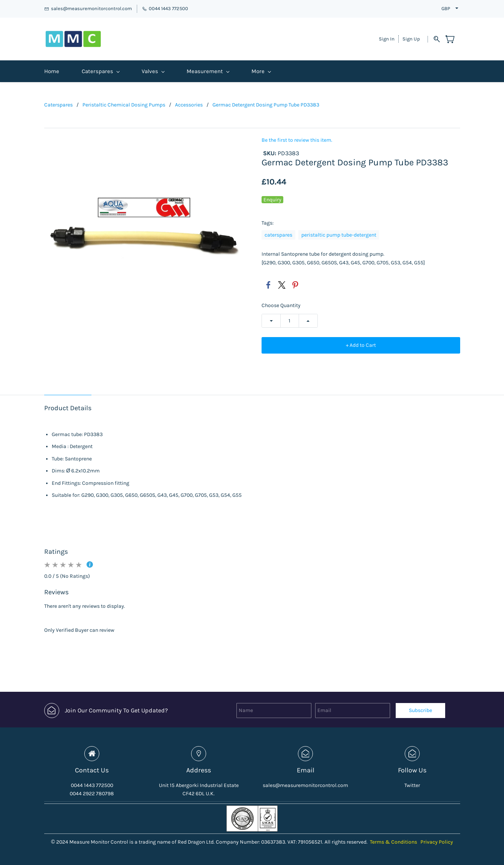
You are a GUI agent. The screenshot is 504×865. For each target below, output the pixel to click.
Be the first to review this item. (297, 140)
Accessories (189, 105)
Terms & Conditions (393, 842)
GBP (446, 8)
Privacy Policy (437, 842)
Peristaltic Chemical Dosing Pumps (124, 105)
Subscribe (420, 710)
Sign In (387, 39)
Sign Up (411, 39)
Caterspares (58, 105)
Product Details (68, 408)
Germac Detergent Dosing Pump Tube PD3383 (266, 105)
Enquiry (272, 200)
